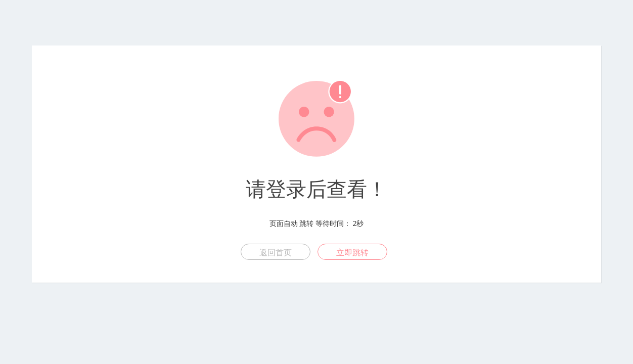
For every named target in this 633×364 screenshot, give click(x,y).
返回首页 (276, 252)
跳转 (306, 223)
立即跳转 (352, 252)
